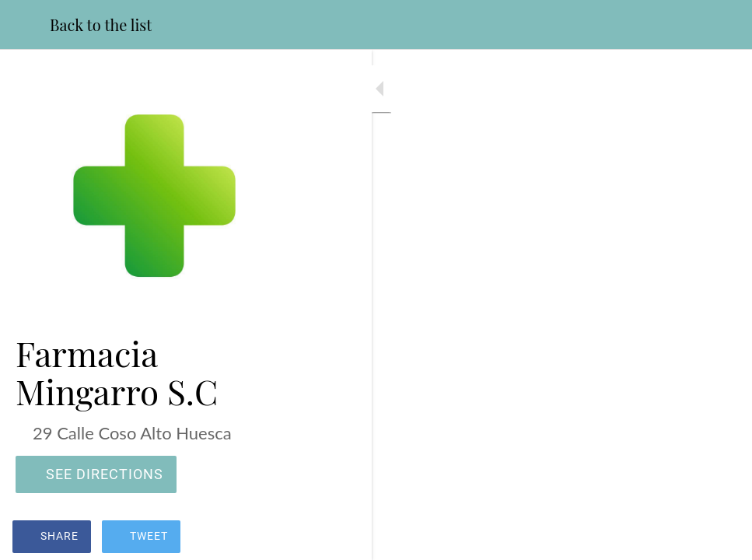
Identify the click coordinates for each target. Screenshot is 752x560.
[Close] (25, 25)
